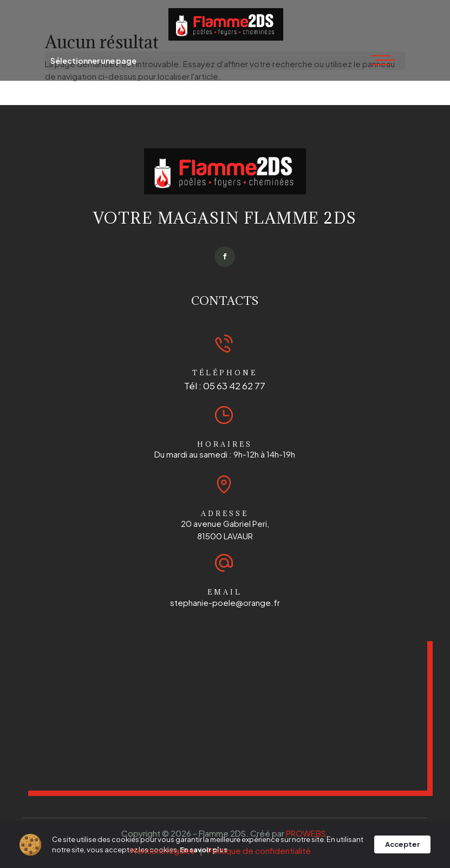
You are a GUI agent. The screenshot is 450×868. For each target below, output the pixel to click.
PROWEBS (306, 833)
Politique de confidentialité (259, 850)
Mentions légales (162, 850)
